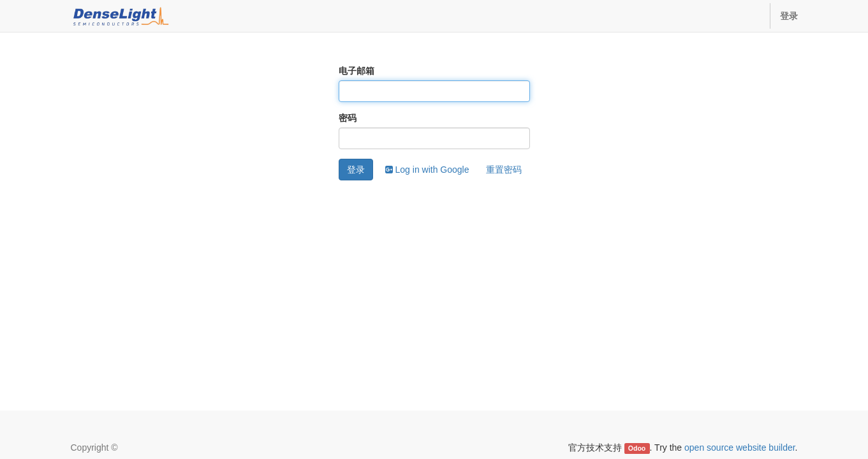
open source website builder (740, 448)
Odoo (637, 448)
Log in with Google (427, 170)
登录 (356, 170)
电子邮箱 (357, 71)
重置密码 (504, 170)
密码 (348, 118)
